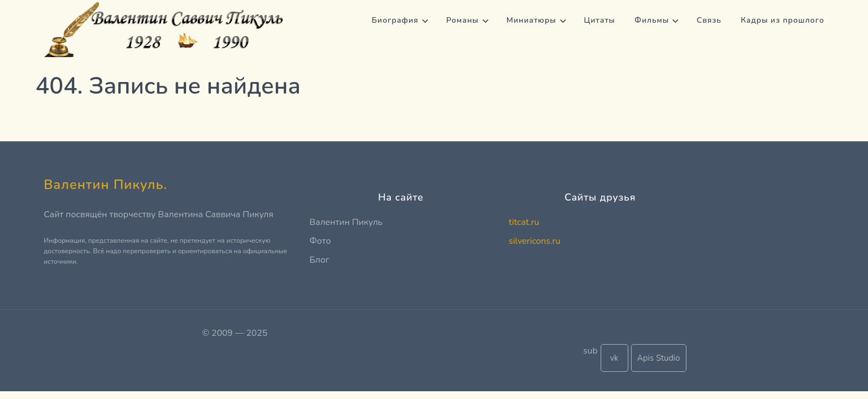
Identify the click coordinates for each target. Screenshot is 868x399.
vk (614, 358)
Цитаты (600, 20)
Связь (709, 20)
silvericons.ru (534, 241)
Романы (463, 20)
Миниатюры (531, 20)
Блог (319, 260)
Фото (320, 241)
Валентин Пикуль (346, 222)
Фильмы (652, 20)
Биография (395, 20)
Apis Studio (659, 358)
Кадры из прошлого (782, 20)
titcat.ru (524, 222)
